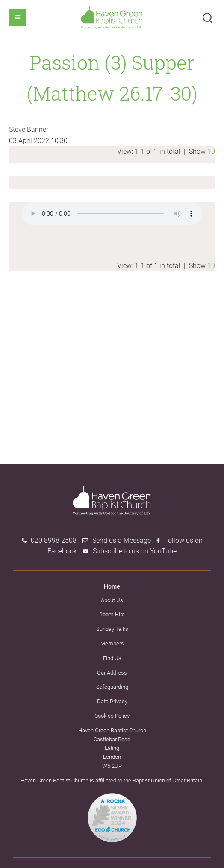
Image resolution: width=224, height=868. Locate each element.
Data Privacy (112, 701)
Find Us (112, 658)
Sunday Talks (112, 629)
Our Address (112, 673)
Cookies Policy (112, 716)
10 (211, 151)
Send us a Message (122, 540)
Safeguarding (112, 687)
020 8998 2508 (54, 540)
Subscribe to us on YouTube (135, 551)
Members (112, 644)
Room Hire (112, 614)
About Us (112, 600)
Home (112, 586)
